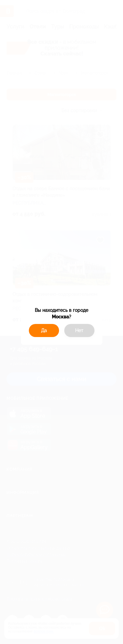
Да (44, 330)
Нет (79, 330)
